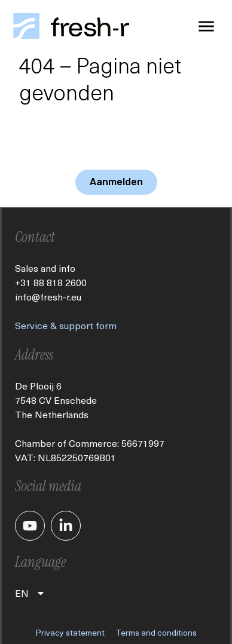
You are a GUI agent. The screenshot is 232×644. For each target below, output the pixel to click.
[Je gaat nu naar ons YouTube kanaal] (30, 526)
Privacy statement (70, 632)
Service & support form (66, 325)
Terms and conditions (156, 632)
